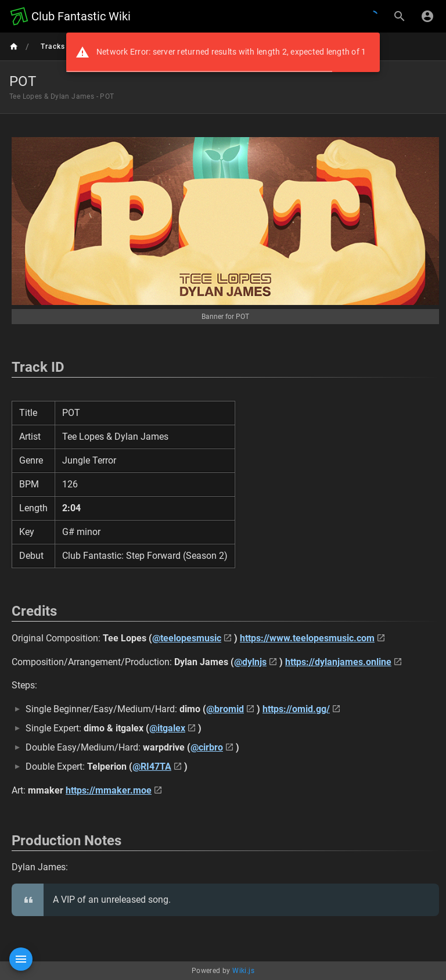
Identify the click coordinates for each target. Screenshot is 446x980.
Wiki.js (243, 971)
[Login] (427, 16)
